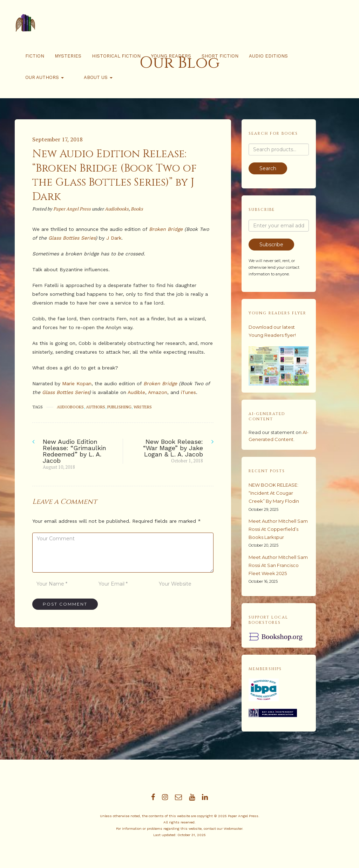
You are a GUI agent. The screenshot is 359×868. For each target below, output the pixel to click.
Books (137, 209)
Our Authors (45, 77)
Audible (136, 392)
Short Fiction (220, 56)
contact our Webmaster (223, 829)
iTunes (188, 392)
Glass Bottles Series (72, 238)
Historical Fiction (116, 56)
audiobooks (70, 407)
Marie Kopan (77, 383)
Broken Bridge (166, 229)
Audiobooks (117, 209)
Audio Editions (268, 56)
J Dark (114, 238)
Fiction (35, 56)
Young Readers (171, 56)
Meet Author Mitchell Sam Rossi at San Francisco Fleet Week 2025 (278, 565)
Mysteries (68, 56)
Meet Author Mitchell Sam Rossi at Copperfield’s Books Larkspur (278, 529)
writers (143, 407)
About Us (89, 77)
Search (268, 168)
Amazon (158, 392)
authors (96, 407)
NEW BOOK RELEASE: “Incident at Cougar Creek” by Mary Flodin (274, 493)
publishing (119, 407)
